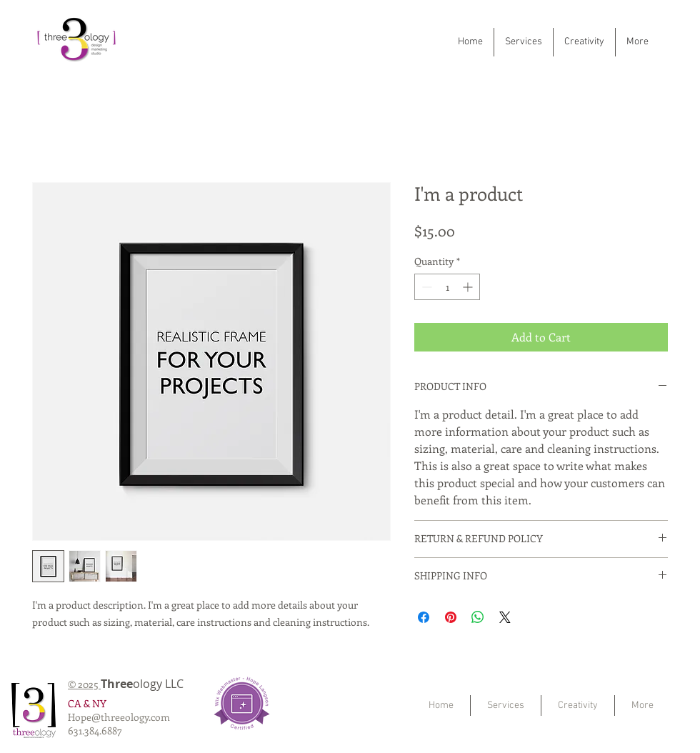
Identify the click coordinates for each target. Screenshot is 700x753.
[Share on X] (505, 617)
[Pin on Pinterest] (451, 617)
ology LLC (149, 684)
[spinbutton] (447, 287)
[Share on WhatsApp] (478, 617)
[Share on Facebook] (424, 617)
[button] (524, 42)
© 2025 (84, 684)
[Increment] (469, 287)
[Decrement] (425, 287)
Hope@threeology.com (119, 717)
